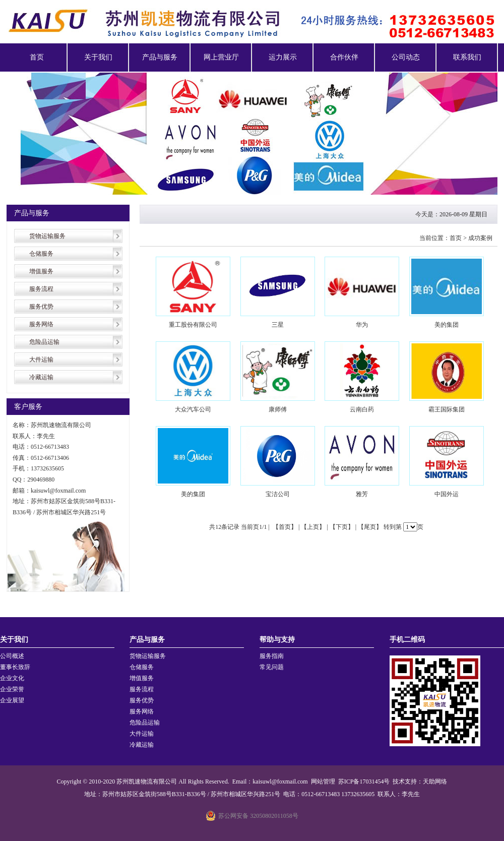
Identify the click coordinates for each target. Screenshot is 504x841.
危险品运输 (44, 342)
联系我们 (467, 57)
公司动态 (406, 57)
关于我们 (98, 57)
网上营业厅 (221, 57)
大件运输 (41, 359)
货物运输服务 (47, 236)
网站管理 (323, 782)
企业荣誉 (12, 689)
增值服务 (41, 271)
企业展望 (12, 700)
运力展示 (283, 57)
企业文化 (12, 678)
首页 (37, 57)
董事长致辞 (15, 667)
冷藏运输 (41, 377)
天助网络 (435, 782)
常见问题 (272, 667)
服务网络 (41, 324)
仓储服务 (41, 254)
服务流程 (41, 289)
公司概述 (12, 656)
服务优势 (41, 307)
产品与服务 (160, 57)
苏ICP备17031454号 (364, 782)
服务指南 (272, 656)
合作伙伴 (344, 57)
